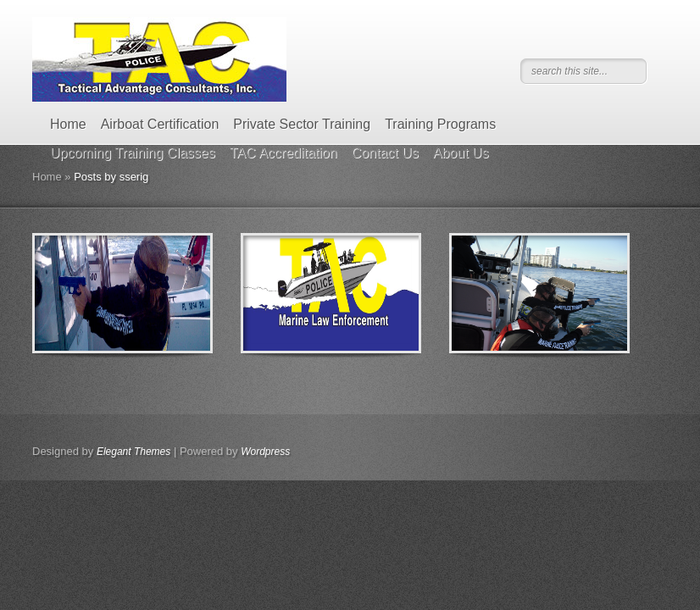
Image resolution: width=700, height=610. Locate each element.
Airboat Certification (160, 124)
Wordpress (265, 452)
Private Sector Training (302, 124)
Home (68, 124)
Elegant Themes (133, 452)
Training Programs (440, 124)
